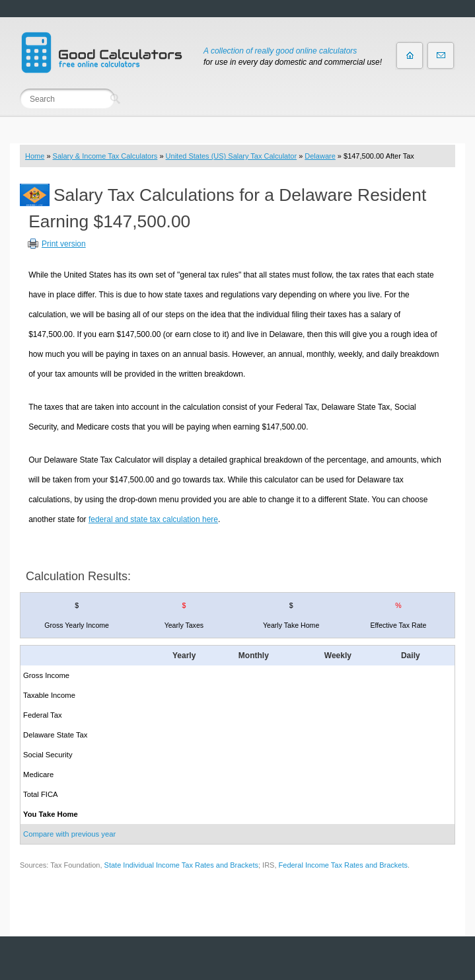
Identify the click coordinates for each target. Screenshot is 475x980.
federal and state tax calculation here (153, 519)
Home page (410, 56)
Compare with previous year (69, 834)
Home (35, 156)
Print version (64, 244)
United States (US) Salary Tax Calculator (232, 156)
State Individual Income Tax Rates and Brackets (181, 865)
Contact (441, 56)
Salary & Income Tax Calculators (105, 156)
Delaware (320, 156)
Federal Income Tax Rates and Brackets (343, 865)
